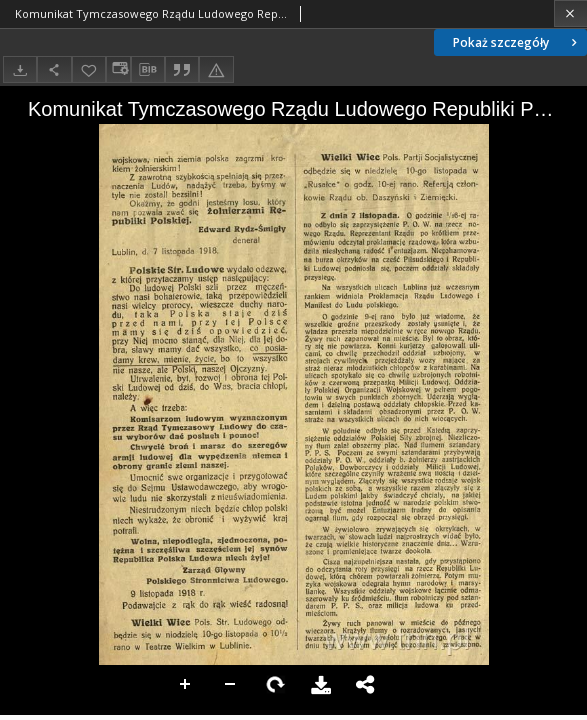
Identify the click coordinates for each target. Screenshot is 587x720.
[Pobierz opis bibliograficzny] (148, 70)
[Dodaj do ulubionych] (89, 69)
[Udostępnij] (54, 69)
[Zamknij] (570, 13)
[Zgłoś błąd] (216, 69)
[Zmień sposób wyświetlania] (118, 69)
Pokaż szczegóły (517, 42)
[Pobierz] (20, 69)
